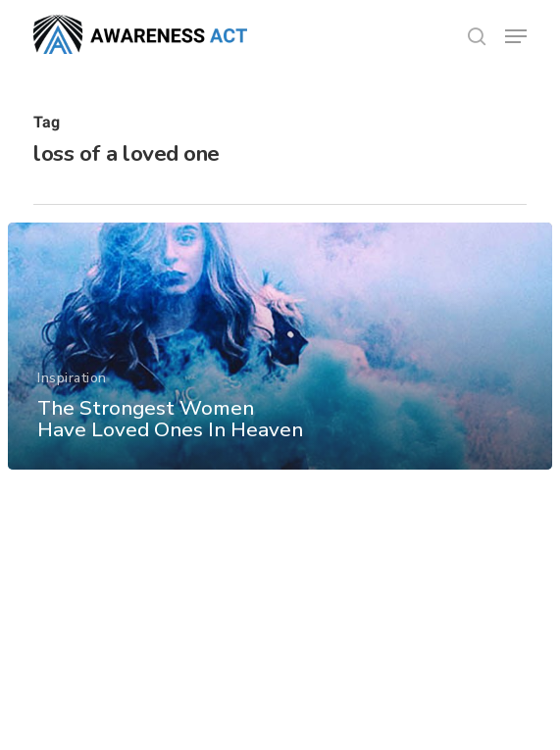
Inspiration (72, 378)
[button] (516, 36)
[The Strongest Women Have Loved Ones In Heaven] (280, 346)
